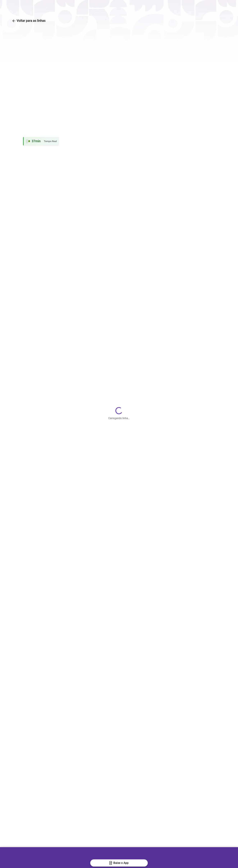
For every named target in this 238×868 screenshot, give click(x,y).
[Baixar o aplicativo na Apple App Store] (205, 7)
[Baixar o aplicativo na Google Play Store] (194, 7)
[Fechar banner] (6, 861)
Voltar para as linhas (29, 21)
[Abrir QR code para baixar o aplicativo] (216, 7)
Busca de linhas (106, 7)
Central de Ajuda (169, 7)
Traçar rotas (137, 7)
